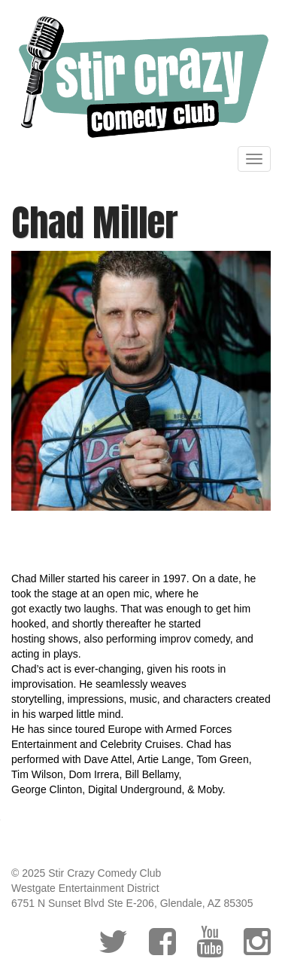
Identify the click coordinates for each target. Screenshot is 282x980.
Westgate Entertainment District (85, 888)
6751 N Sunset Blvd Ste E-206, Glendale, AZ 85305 (132, 903)
